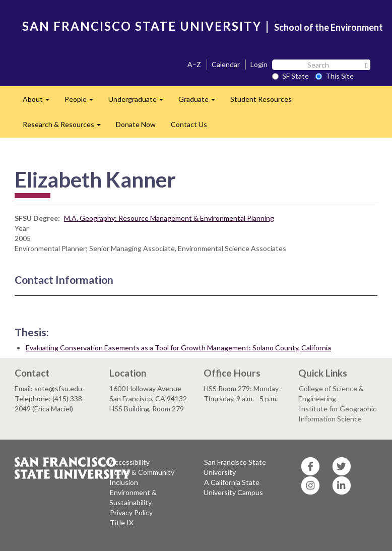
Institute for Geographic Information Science (337, 414)
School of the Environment (329, 27)
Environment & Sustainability (133, 497)
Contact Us (189, 124)
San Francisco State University (235, 467)
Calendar (226, 64)
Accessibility (130, 462)
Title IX (122, 523)
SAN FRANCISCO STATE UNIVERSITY (142, 26)
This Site (335, 76)
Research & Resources (66, 127)
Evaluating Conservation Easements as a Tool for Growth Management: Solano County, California (178, 348)
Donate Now (136, 124)
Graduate (201, 102)
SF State (290, 76)
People (83, 102)
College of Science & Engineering (331, 393)
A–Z (194, 64)
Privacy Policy (131, 512)
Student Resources (261, 99)
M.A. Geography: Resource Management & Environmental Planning (169, 218)
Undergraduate (140, 102)
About (40, 102)
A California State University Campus (233, 487)
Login (259, 64)
